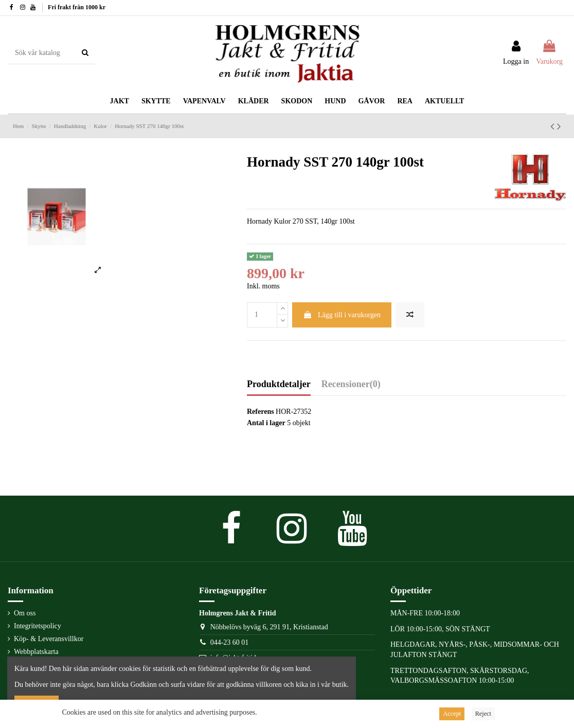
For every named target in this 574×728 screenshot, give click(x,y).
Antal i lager (266, 423)
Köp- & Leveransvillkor (49, 639)
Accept (452, 714)
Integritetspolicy (38, 626)
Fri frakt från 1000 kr (77, 7)
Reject (483, 714)
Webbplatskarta (36, 652)
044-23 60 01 (230, 642)
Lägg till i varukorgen (342, 315)
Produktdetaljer (279, 384)
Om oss (25, 613)
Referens (261, 412)
